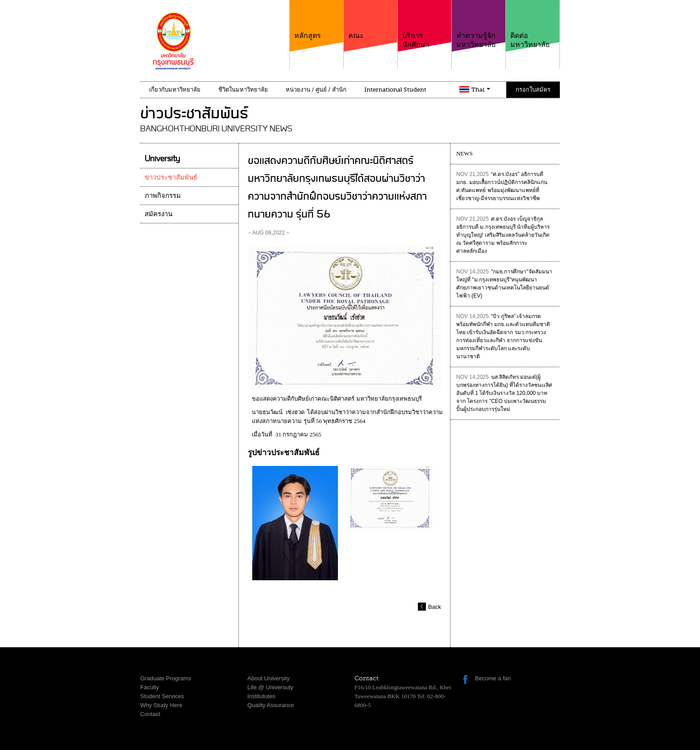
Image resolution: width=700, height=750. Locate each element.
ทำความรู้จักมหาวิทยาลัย (479, 24)
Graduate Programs (166, 678)
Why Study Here (161, 705)
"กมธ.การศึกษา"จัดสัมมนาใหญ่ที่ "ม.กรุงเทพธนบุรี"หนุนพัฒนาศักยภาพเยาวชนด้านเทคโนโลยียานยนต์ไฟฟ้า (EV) (504, 284)
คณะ (371, 20)
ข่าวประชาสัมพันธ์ (171, 177)
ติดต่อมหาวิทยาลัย (533, 24)
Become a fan (493, 678)
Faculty (150, 687)
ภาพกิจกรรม (163, 196)
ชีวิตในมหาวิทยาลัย (243, 90)
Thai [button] (481, 90)
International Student (395, 90)
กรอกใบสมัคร (533, 90)
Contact (150, 714)
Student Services (162, 696)
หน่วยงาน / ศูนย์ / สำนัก (316, 90)
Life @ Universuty (270, 687)
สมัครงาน (158, 214)
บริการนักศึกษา (425, 24)
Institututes (261, 696)
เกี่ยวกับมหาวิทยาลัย (175, 90)
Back (435, 607)
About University (269, 678)
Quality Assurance (271, 705)
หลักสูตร (317, 20)
